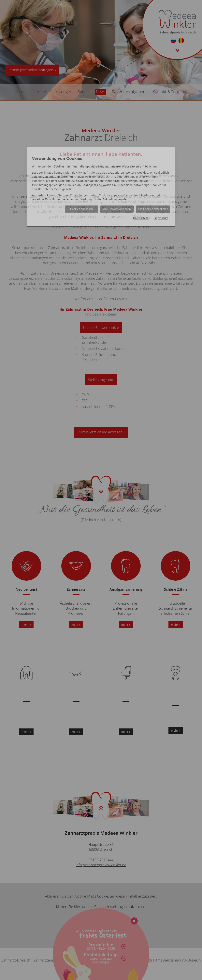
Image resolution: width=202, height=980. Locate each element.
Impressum (161, 218)
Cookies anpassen (81, 209)
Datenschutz (141, 218)
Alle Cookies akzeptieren (153, 209)
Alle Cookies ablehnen (117, 209)
